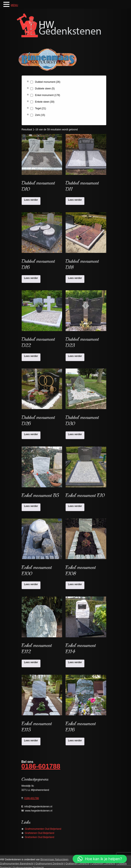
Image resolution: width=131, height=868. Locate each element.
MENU (14, 5)
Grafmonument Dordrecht (50, 864)
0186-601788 (41, 766)
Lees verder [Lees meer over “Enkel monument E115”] (31, 741)
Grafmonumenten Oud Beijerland (43, 829)
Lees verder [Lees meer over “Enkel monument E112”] (31, 662)
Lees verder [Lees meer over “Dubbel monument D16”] (31, 278)
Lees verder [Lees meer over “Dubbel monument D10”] (31, 200)
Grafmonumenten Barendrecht (17, 864)
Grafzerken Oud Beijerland (40, 837)
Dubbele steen (45, 89)
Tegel (41, 108)
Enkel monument (48, 95)
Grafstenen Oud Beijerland (40, 833)
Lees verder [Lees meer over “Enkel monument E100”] (31, 584)
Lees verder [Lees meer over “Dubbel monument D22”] (31, 356)
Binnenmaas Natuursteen (54, 860)
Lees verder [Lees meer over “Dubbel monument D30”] (75, 434)
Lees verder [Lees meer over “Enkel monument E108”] (75, 584)
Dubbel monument (48, 82)
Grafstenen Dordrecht (77, 864)
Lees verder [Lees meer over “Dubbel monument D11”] (75, 200)
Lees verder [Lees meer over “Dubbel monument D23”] (75, 356)
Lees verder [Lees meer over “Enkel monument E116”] (75, 741)
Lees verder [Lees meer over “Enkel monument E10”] (75, 506)
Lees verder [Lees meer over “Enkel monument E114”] (75, 662)
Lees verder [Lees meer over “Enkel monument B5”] (31, 506)
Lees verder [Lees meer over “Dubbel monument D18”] (75, 278)
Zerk (40, 115)
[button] (100, 859)
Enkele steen (45, 102)
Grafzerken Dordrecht (103, 864)
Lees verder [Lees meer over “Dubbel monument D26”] (31, 434)
